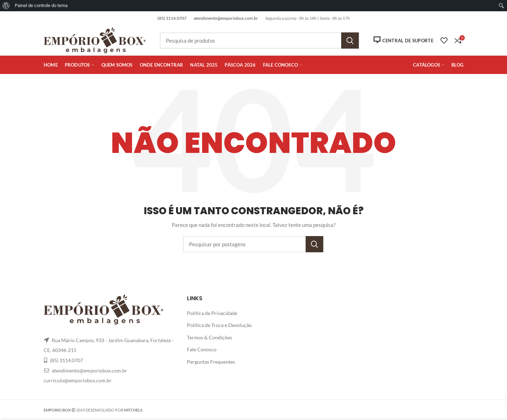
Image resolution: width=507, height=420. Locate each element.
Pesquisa (350, 41)
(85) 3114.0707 (172, 18)
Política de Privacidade (212, 313)
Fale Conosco (202, 349)
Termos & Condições (209, 337)
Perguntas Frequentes (211, 362)
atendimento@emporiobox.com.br (226, 18)
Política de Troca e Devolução (219, 325)
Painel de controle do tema (41, 5)
